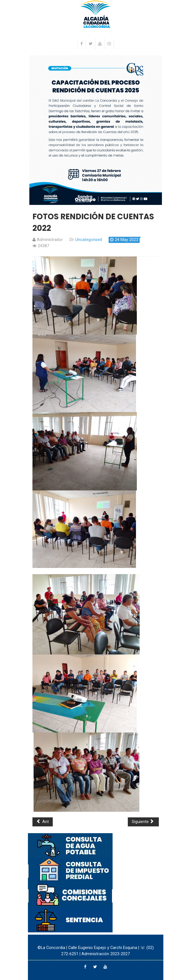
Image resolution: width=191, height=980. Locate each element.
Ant (43, 822)
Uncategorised (89, 240)
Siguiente (143, 822)
